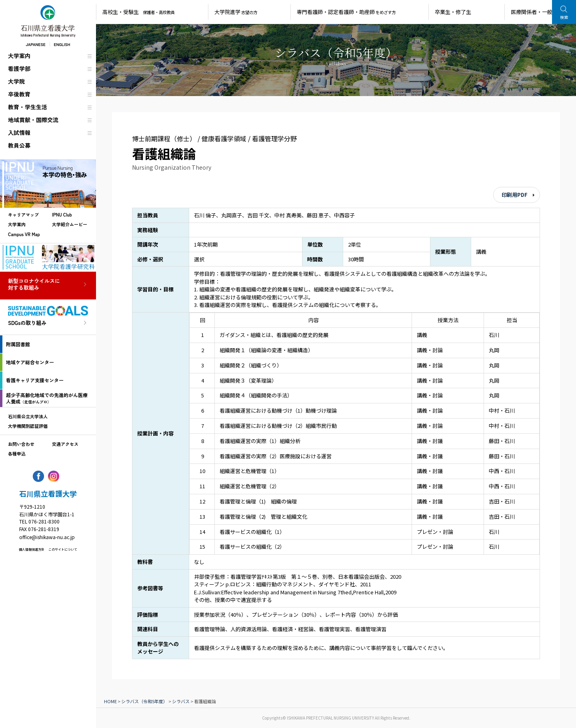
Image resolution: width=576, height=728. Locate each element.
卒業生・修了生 (453, 12)
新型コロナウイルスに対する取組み (34, 285)
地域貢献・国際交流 (33, 120)
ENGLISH (62, 44)
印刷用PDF (515, 195)
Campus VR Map (24, 234)
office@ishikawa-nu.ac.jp (47, 537)
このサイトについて (63, 549)
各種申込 (17, 453)
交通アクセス (65, 444)
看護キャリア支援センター (35, 380)
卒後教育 (19, 94)
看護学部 (19, 68)
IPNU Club (62, 215)
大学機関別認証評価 (28, 426)
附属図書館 (18, 344)
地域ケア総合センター (30, 362)
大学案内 (19, 56)
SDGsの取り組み (27, 323)
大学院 (16, 81)
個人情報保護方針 (32, 549)
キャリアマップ (23, 215)
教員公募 (19, 145)
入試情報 (19, 132)
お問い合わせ (21, 444)
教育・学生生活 (28, 107)
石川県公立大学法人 (28, 416)
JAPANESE (35, 44)
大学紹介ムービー (70, 224)
